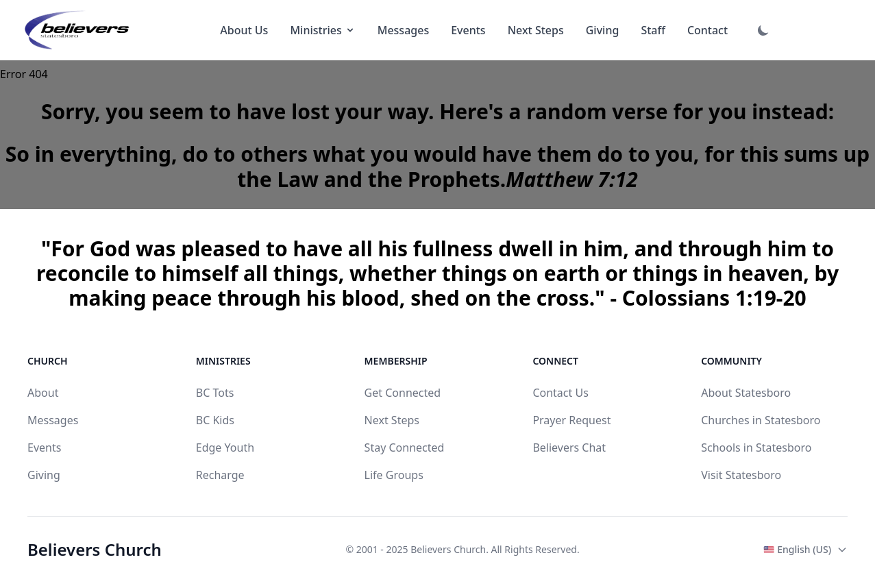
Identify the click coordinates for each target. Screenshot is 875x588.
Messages (403, 30)
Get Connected (403, 393)
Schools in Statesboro (756, 448)
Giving (603, 30)
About (43, 393)
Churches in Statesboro (761, 420)
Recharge (220, 475)
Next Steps (536, 30)
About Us (244, 30)
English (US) (805, 549)
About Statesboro (746, 393)
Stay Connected (405, 448)
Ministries (322, 30)
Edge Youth (225, 448)
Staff (653, 30)
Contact (707, 30)
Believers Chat (569, 448)
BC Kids (215, 420)
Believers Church (95, 550)
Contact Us (560, 393)
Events (468, 30)
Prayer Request (571, 420)
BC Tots (215, 393)
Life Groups (394, 475)
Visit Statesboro (741, 475)
